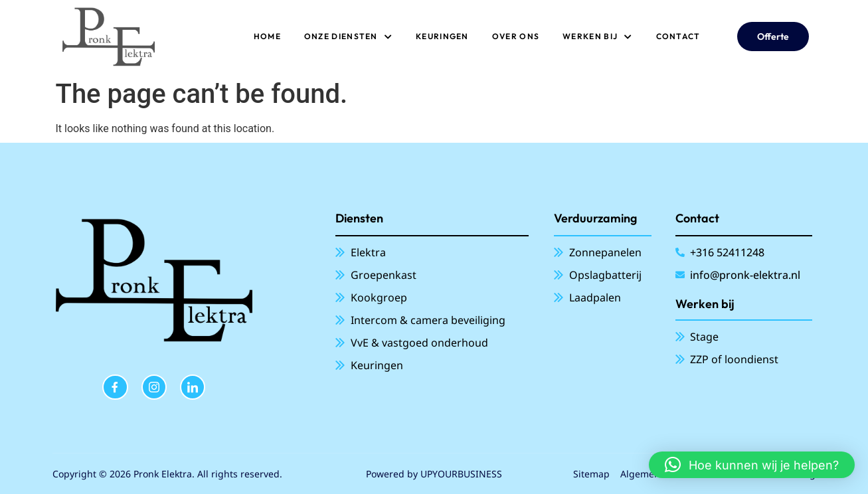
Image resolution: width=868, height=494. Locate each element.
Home (267, 36)
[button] (752, 465)
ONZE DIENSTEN (348, 37)
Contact (678, 36)
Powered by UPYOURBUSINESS (434, 474)
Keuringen (442, 36)
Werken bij (597, 37)
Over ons (516, 36)
